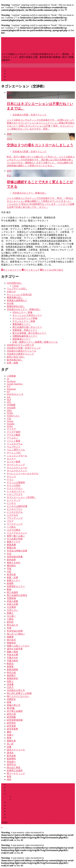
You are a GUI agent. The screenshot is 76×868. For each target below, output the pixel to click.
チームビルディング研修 (25, 318)
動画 (9, 589)
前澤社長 (11, 574)
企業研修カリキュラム (24, 799)
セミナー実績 (14, 808)
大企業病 (11, 607)
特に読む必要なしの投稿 (19, 693)
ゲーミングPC (14, 453)
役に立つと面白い (16, 634)
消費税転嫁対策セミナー (25, 336)
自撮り (10, 735)
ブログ (10, 521)
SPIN (9, 411)
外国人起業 (12, 604)
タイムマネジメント (17, 471)
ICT (9, 386)
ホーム (10, 785)
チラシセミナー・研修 (24, 321)
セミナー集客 (14, 462)
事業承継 (11, 545)
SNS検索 (11, 405)
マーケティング (15, 524)
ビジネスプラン (15, 509)
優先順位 (11, 566)
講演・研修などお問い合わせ (22, 80)
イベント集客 (14, 441)
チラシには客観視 (16, 482)
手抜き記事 (12, 655)
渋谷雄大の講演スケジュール (22, 351)
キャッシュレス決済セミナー (27, 315)
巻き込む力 (12, 625)
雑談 (9, 779)
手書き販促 (12, 661)
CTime (16, 286)
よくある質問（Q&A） (18, 811)
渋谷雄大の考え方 (16, 690)
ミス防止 (11, 527)
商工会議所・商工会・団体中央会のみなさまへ (31, 802)
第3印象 (11, 708)
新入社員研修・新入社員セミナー (29, 333)
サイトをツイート (11, 270)
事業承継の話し (15, 297)
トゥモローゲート (16, 491)
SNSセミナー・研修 (22, 312)
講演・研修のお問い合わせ (20, 817)
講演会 (10, 753)
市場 (9, 628)
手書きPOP (12, 658)
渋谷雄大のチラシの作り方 (20, 345)
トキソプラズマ (15, 494)
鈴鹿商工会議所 (15, 770)
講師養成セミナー (22, 339)
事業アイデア (14, 542)
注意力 (10, 687)
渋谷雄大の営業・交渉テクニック (24, 348)
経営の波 (11, 714)
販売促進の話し (15, 360)
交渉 (9, 554)
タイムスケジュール (17, 468)
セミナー (11, 459)
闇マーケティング (16, 773)
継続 (9, 732)
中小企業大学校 (15, 539)
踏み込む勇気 (14, 768)
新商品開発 (12, 670)
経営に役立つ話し (16, 357)
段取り (10, 681)
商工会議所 (12, 592)
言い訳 (10, 744)
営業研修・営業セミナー (25, 330)
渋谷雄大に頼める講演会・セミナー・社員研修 (31, 794)
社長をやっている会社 (18, 77)
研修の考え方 (14, 705)
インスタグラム (15, 444)
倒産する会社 (14, 563)
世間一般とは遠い (16, 536)
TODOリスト (13, 416)
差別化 (10, 622)
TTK (9, 419)
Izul (9, 397)
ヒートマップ (14, 500)
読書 (9, 747)
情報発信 (11, 643)
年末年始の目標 (15, 631)
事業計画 (11, 548)
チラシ (10, 479)
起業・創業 (12, 363)
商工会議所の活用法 (17, 595)
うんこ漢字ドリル (16, 450)
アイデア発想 (14, 432)
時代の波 (11, 672)
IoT (8, 392)
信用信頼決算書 (15, 557)
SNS (9, 402)
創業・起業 (12, 577)
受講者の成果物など (17, 300)
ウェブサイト (14, 447)
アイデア (11, 429)
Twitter (10, 421)
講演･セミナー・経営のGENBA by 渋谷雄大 (29, 823)
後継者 (10, 637)
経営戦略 (11, 717)
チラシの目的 (14, 485)
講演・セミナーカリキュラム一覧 (29, 797)
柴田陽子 (11, 675)
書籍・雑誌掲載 (15, 814)
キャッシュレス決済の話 (19, 294)
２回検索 (11, 376)
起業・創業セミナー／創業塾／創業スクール (35, 342)
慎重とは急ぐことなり (18, 646)
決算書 (10, 684)
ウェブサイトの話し (17, 289)
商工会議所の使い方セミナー (27, 327)
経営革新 (11, 726)
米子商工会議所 (15, 711)
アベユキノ (12, 438)
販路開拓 (11, 759)
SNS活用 (11, 408)
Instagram (11, 389)
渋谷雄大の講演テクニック (20, 354)
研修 (9, 702)
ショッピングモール (17, 456)
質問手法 (11, 765)
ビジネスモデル (15, 512)
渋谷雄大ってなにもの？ (19, 74)
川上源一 (11, 616)
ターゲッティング (16, 465)
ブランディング (15, 518)
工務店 (10, 619)
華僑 (9, 738)
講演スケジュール (16, 71)
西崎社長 (11, 741)
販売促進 (11, 756)
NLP (9, 400)
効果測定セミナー (16, 586)
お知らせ (11, 292)
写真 (9, 569)
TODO (10, 413)
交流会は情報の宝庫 (17, 551)
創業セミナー (14, 580)
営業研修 (11, 598)
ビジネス (11, 503)
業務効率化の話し (16, 306)
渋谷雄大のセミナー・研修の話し (24, 309)
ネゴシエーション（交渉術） (22, 497)
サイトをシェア (31, 270)
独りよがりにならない (18, 696)
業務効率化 (12, 678)
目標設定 (11, 699)
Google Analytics (15, 384)
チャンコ (11, 476)
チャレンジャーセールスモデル (23, 474)
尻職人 (10, 613)
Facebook (11, 381)
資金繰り (11, 762)
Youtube (11, 424)
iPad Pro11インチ (15, 394)
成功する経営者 (15, 649)
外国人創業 (12, 601)
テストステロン (15, 488)
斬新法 (10, 664)
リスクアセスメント (17, 533)
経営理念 (11, 723)
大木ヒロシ (12, 610)
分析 (9, 572)
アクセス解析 (14, 435)
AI (8, 379)
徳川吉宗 (11, 640)
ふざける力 (12, 515)
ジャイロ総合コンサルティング (23, 791)
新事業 (10, 667)
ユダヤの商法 (14, 530)
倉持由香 (11, 560)
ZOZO (10, 426)
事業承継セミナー (22, 324)
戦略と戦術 (12, 652)
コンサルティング (16, 805)
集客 (9, 776)
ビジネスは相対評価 (17, 506)
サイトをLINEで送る (52, 270)
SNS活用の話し (15, 283)
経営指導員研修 (15, 720)
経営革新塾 (12, 729)
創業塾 (10, 583)
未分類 (10, 303)
